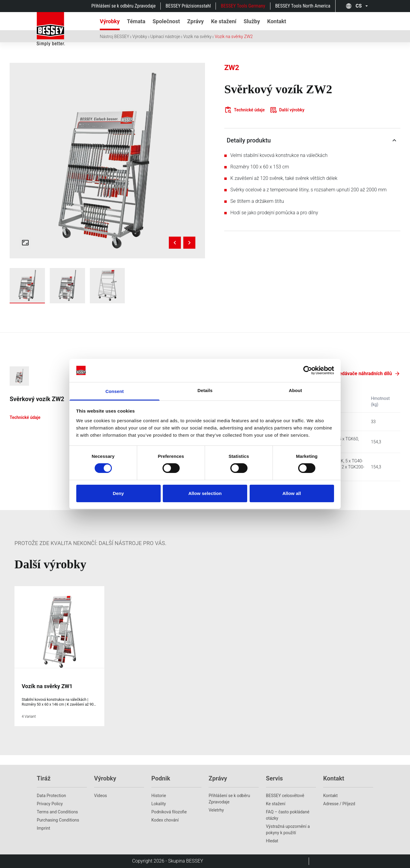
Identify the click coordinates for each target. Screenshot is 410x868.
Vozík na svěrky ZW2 (234, 37)
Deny (118, 493)
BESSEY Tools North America (303, 6)
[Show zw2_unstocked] (107, 286)
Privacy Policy (50, 804)
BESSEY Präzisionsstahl (188, 6)
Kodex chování (165, 820)
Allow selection (205, 493)
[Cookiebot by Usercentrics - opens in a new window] (308, 370)
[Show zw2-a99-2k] (67, 286)
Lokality (159, 804)
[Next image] (189, 243)
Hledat (272, 841)
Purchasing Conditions (58, 820)
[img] (107, 161)
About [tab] (295, 390)
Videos (101, 796)
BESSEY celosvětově (285, 796)
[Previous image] (175, 243)
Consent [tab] (115, 391)
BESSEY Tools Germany (243, 6)
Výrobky (140, 37)
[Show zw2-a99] (27, 286)
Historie (159, 796)
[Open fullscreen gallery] (25, 243)
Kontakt (330, 796)
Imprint (43, 828)
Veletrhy (216, 810)
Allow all (292, 493)
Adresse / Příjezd (339, 804)
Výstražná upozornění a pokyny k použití (288, 830)
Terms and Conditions (57, 812)
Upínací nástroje (165, 37)
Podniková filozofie (169, 812)
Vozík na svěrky (197, 37)
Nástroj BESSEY (115, 37)
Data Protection (51, 796)
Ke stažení (276, 804)
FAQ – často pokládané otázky (288, 815)
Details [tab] (205, 390)
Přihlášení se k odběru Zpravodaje (123, 6)
